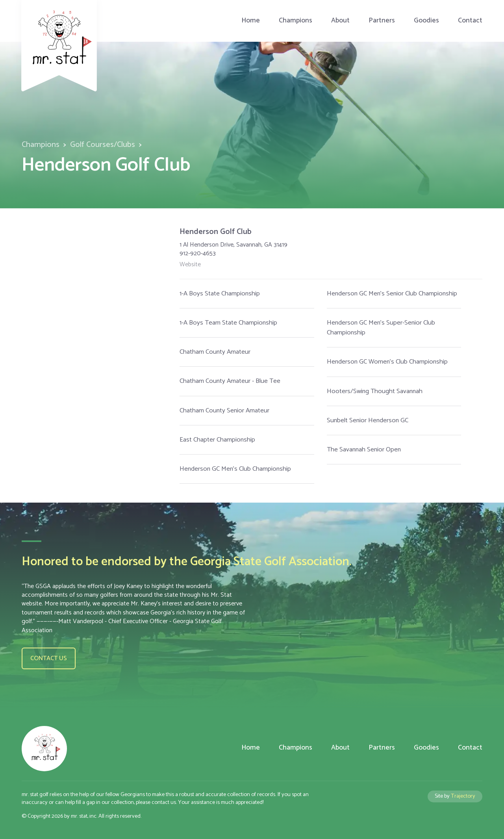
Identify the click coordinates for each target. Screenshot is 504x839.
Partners (382, 21)
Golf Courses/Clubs (103, 145)
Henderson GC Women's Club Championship (387, 362)
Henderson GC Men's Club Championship (235, 469)
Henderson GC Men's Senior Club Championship (392, 294)
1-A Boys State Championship (220, 294)
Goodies (426, 21)
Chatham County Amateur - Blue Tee (230, 381)
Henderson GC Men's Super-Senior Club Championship (381, 328)
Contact (470, 21)
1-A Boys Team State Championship (228, 323)
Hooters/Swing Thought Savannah (375, 391)
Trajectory (463, 796)
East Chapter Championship (217, 440)
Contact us (49, 658)
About (340, 21)
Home (251, 21)
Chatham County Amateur (215, 352)
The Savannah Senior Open (364, 450)
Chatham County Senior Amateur (224, 411)
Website (190, 265)
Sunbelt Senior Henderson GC (368, 420)
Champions (296, 21)
